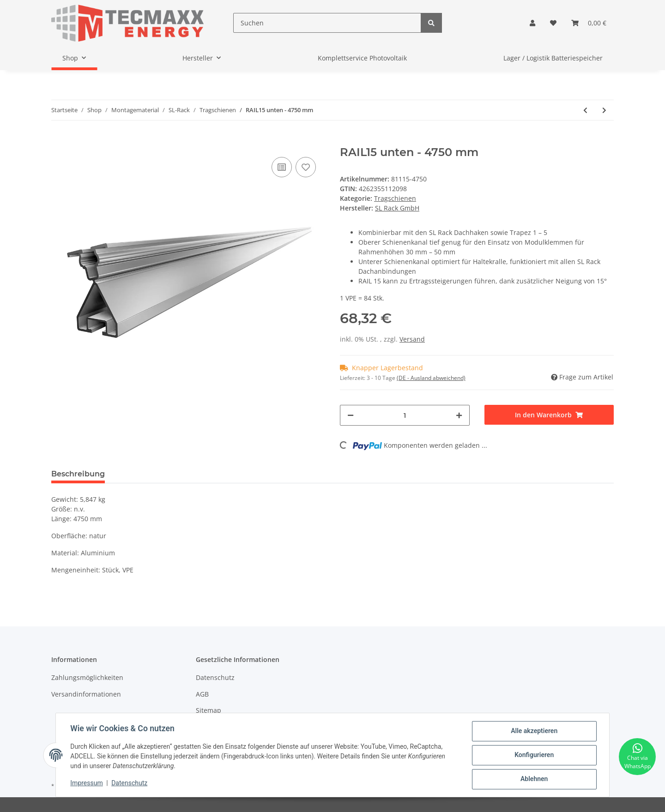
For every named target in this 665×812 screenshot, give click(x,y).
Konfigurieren (534, 755)
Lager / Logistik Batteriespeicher (553, 58)
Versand (412, 339)
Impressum (87, 783)
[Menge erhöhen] (459, 415)
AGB (202, 694)
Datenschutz (215, 677)
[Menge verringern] (351, 415)
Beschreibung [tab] (78, 474)
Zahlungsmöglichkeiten (87, 677)
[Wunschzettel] (553, 23)
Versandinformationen (86, 694)
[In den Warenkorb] (59, 141)
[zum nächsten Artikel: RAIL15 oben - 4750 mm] (604, 110)
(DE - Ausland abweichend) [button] (431, 378)
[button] (532, 23)
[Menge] (405, 415)
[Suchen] (327, 23)
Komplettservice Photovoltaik (362, 58)
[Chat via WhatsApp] (637, 757)
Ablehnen (534, 779)
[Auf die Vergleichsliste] (282, 167)
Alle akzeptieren (534, 731)
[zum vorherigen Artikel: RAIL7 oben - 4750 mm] (585, 110)
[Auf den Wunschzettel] (306, 167)
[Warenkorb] (589, 23)
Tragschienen (395, 198)
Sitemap (209, 710)
